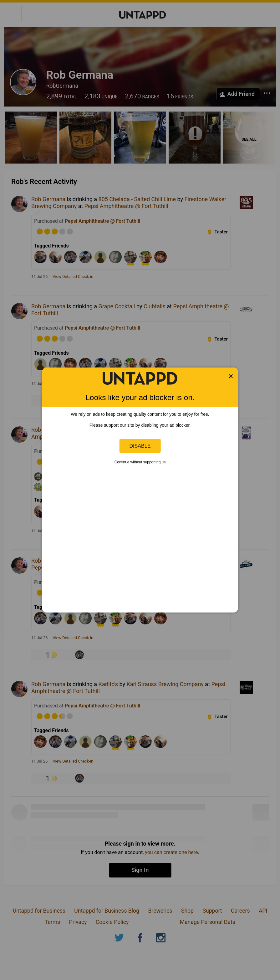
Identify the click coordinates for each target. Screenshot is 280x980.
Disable (140, 446)
